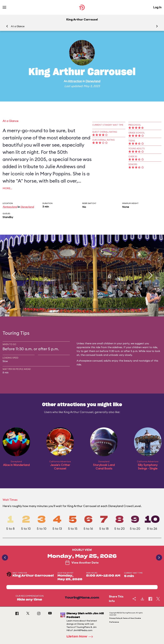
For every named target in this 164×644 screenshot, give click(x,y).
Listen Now (81, 637)
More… (7, 188)
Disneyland (93, 81)
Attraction (75, 81)
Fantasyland (10, 207)
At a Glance (18, 26)
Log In (157, 7)
